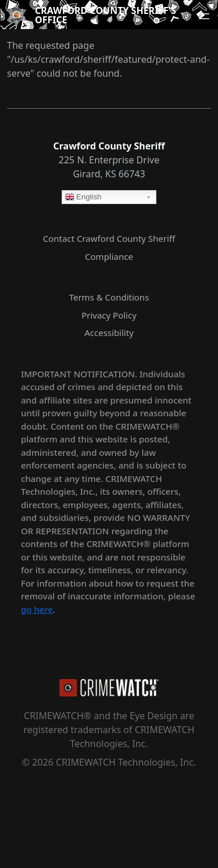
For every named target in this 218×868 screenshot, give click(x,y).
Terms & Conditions (109, 297)
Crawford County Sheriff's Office (106, 15)
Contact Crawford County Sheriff (109, 238)
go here (37, 609)
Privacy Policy (109, 315)
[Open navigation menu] (204, 16)
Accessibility (109, 333)
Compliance (109, 256)
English (83, 198)
